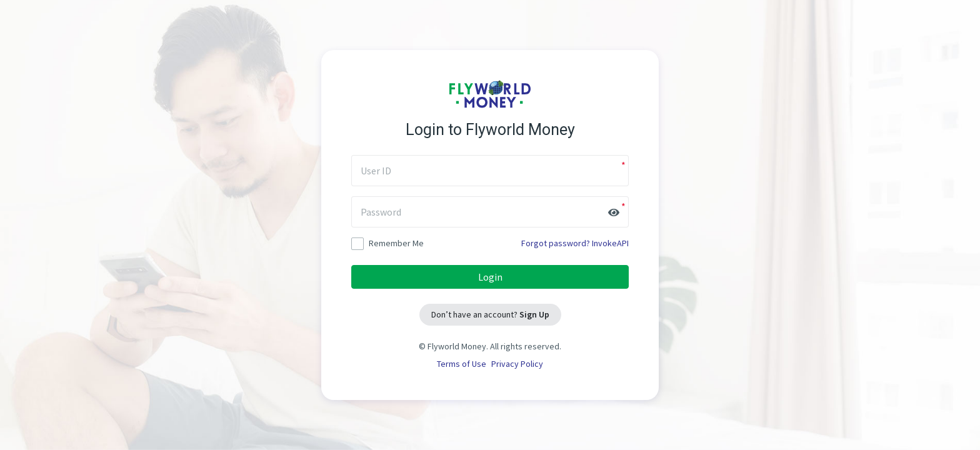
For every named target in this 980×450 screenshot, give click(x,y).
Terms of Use (462, 364)
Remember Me (387, 244)
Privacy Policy (517, 364)
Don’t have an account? (490, 314)
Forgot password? (556, 243)
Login (490, 277)
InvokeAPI (610, 243)
